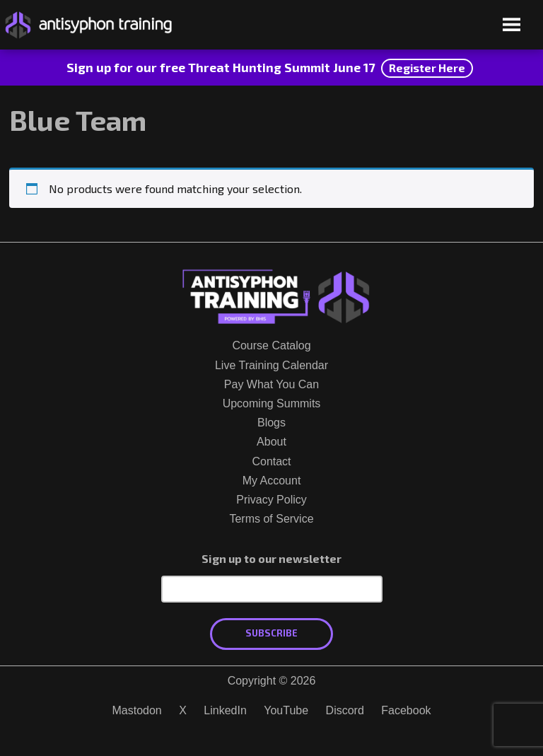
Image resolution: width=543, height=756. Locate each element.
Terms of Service (271, 519)
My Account (272, 481)
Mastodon (136, 710)
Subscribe (271, 633)
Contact (271, 461)
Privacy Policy (271, 500)
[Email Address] (272, 589)
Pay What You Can (271, 384)
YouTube (286, 710)
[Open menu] (512, 26)
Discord (345, 710)
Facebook (406, 710)
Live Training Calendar (271, 365)
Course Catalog (271, 345)
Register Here (427, 68)
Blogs (271, 423)
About (271, 442)
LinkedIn (225, 710)
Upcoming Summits (272, 403)
